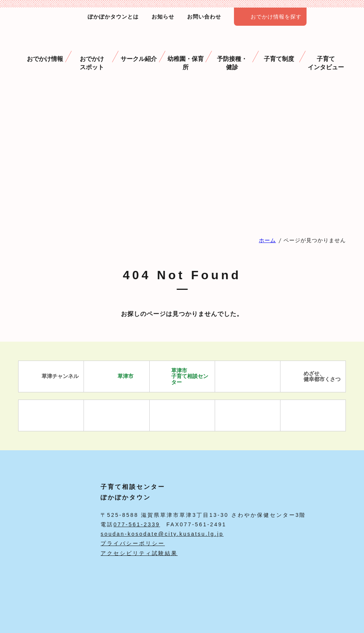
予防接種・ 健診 (232, 53)
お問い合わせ (204, 17)
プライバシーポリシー (133, 543)
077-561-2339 (137, 524)
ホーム (267, 240)
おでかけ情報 (45, 49)
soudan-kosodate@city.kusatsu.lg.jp (162, 534)
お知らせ (163, 17)
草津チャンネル (51, 376)
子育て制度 (279, 49)
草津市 (117, 376)
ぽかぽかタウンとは (113, 17)
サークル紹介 (139, 49)
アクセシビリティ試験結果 (139, 553)
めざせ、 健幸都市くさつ (313, 377)
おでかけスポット (92, 53)
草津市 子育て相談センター (181, 376)
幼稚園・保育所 (186, 53)
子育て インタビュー (326, 53)
